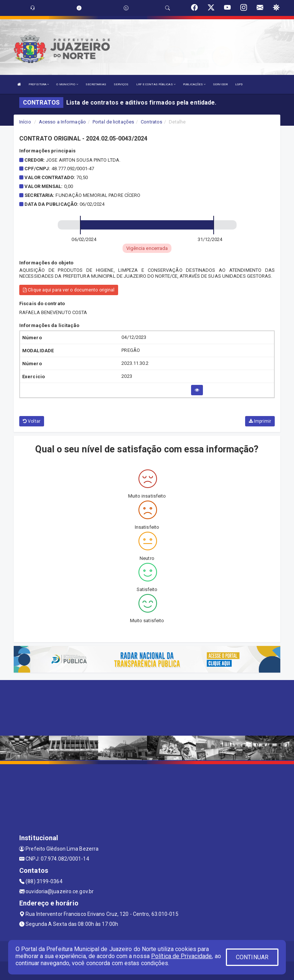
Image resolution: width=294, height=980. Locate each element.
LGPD (239, 84)
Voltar (32, 421)
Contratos (151, 122)
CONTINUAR (252, 957)
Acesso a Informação (62, 122)
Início (25, 122)
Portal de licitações (113, 122)
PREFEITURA (39, 84)
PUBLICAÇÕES (194, 84)
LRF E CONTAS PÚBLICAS (156, 84)
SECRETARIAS (96, 84)
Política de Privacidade (181, 956)
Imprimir (260, 421)
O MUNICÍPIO (67, 84)
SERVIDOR (220, 84)
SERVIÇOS (121, 84)
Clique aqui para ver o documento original (69, 290)
